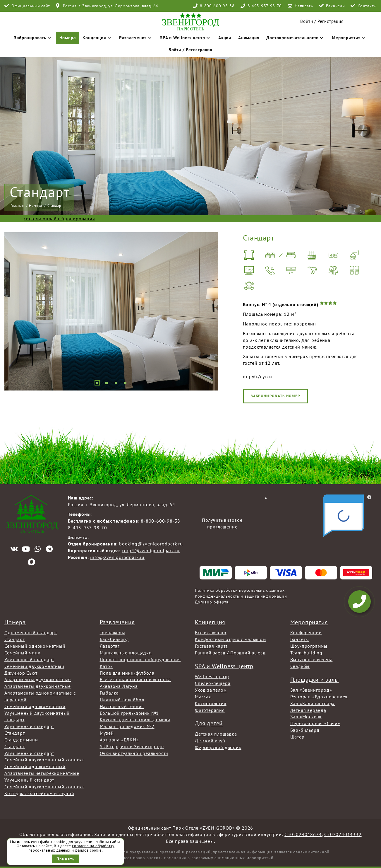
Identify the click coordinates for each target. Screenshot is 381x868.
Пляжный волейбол (122, 700)
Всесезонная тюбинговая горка (135, 679)
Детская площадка (216, 734)
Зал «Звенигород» (311, 690)
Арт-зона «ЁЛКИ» (119, 740)
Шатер (297, 737)
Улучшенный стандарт (29, 659)
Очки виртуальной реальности (134, 753)
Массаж (204, 697)
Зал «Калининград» (313, 703)
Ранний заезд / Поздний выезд (230, 653)
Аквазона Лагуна (119, 686)
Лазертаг (110, 646)
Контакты (367, 6)
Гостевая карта (211, 646)
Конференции (306, 632)
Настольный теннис (122, 706)
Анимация (249, 38)
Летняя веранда (308, 710)
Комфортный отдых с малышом (230, 639)
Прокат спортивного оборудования (140, 659)
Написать (304, 6)
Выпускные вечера (312, 659)
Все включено (211, 632)
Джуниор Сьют (21, 673)
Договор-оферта (212, 602)
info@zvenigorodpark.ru (117, 557)
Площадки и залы (315, 680)
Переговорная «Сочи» (315, 723)
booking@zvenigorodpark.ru (151, 544)
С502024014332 (343, 834)
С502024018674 (303, 834)
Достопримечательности (296, 38)
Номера (68, 38)
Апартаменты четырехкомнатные (42, 773)
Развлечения (136, 38)
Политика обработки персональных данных (240, 590)
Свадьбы (300, 666)
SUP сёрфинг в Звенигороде (132, 746)
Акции (225, 38)
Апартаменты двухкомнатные (38, 679)
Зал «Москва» (306, 717)
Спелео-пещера (213, 683)
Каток (106, 666)
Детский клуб (210, 741)
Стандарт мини (21, 740)
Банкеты (300, 639)
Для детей (209, 723)
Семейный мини (22, 653)
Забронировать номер (347, 396)
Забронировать (33, 38)
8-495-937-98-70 (265, 6)
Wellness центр (212, 676)
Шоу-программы (309, 646)
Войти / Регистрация (190, 50)
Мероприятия (349, 38)
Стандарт (14, 639)
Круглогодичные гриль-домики (135, 719)
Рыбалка (109, 693)
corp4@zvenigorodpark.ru (151, 550)
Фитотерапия (210, 710)
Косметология (211, 703)
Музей (107, 733)
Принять (66, 859)
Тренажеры (113, 632)
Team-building (306, 653)
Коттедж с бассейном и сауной (39, 793)
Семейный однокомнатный (35, 646)
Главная (17, 206)
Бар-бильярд (114, 639)
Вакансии (335, 6)
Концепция (97, 38)
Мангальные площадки (126, 653)
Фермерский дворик (218, 747)
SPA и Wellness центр (186, 38)
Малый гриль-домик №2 (127, 726)
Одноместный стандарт (31, 632)
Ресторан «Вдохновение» (319, 697)
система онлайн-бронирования (59, 219)
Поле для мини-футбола (127, 673)
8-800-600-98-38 (217, 6)
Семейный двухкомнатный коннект (44, 760)
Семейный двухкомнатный (34, 666)
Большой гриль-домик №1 (129, 713)
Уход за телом (211, 690)
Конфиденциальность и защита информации (241, 596)
